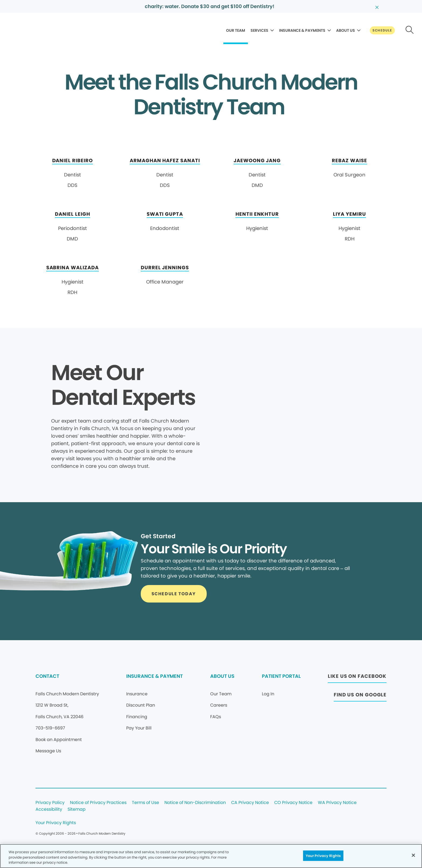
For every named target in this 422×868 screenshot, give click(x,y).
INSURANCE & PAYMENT (154, 676)
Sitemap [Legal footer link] (77, 809)
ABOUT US (346, 30)
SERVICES (259, 30)
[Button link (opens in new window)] (357, 678)
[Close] (413, 855)
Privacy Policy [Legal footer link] (50, 803)
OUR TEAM (236, 30)
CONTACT (47, 676)
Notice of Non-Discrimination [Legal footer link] (195, 803)
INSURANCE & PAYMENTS (302, 30)
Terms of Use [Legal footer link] (145, 803)
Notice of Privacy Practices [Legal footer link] (98, 803)
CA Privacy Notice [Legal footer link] (250, 803)
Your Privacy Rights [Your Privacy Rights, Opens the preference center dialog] (323, 855)
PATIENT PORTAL (281, 676)
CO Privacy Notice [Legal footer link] (293, 803)
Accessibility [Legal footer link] (49, 809)
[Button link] (382, 30)
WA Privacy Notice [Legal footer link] (337, 803)
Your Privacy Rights (56, 823)
